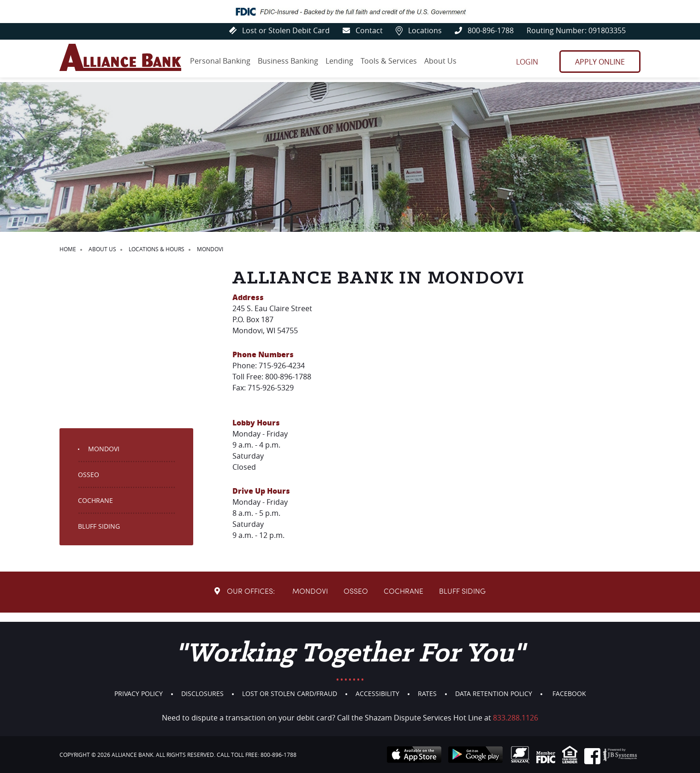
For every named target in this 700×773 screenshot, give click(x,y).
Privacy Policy (139, 693)
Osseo (89, 484)
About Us (445, 63)
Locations (415, 30)
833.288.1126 (516, 718)
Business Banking (289, 63)
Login (526, 64)
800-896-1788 (482, 30)
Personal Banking (221, 63)
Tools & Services (392, 63)
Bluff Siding (99, 535)
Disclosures (202, 693)
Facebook (569, 693)
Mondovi (104, 458)
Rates (427, 693)
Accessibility (377, 693)
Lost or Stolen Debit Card (272, 30)
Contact (357, 30)
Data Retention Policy (494, 693)
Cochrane (95, 510)
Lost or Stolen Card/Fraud (290, 693)
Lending (342, 63)
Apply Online (600, 64)
